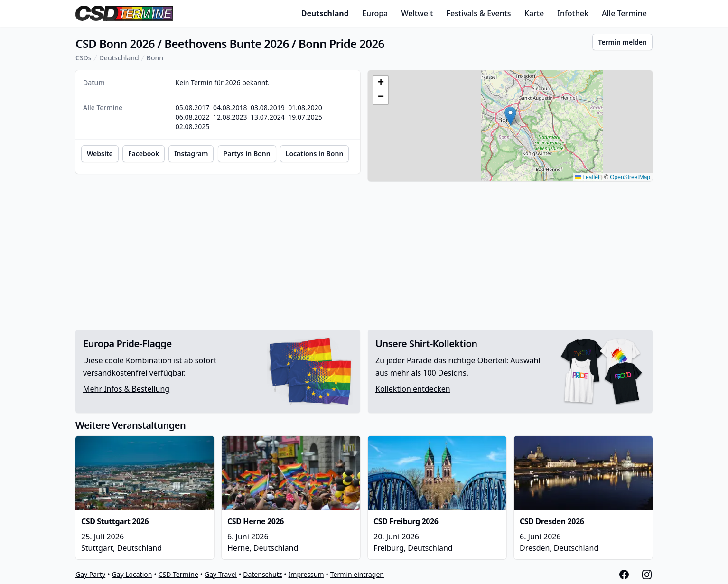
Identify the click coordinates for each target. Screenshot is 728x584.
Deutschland (325, 13)
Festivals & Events (479, 13)
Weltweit (417, 13)
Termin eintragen (357, 574)
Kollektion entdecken (413, 389)
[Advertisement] (364, 255)
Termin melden (622, 42)
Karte (534, 13)
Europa (375, 13)
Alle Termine (624, 13)
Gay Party (90, 574)
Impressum (306, 574)
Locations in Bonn (315, 154)
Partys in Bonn (247, 154)
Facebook (144, 154)
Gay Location (132, 574)
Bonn (155, 58)
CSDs (84, 58)
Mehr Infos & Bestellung (126, 389)
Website (100, 154)
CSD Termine (178, 574)
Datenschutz (262, 574)
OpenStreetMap (630, 177)
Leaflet (587, 177)
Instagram (191, 154)
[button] (510, 116)
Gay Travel (221, 574)
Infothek (573, 13)
